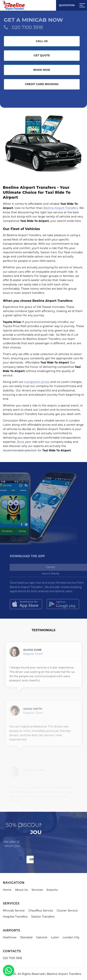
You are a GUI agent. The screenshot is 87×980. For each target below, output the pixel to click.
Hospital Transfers (15, 917)
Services (37, 890)
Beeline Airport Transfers (61, 208)
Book (21, 442)
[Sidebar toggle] (82, 5)
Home (7, 890)
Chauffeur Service (41, 911)
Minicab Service (14, 911)
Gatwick (42, 937)
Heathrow (10, 937)
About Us (21, 890)
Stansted (26, 937)
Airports (52, 890)
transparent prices (37, 382)
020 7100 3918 (27, 27)
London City (71, 937)
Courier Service (67, 911)
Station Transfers (43, 917)
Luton (55, 937)
